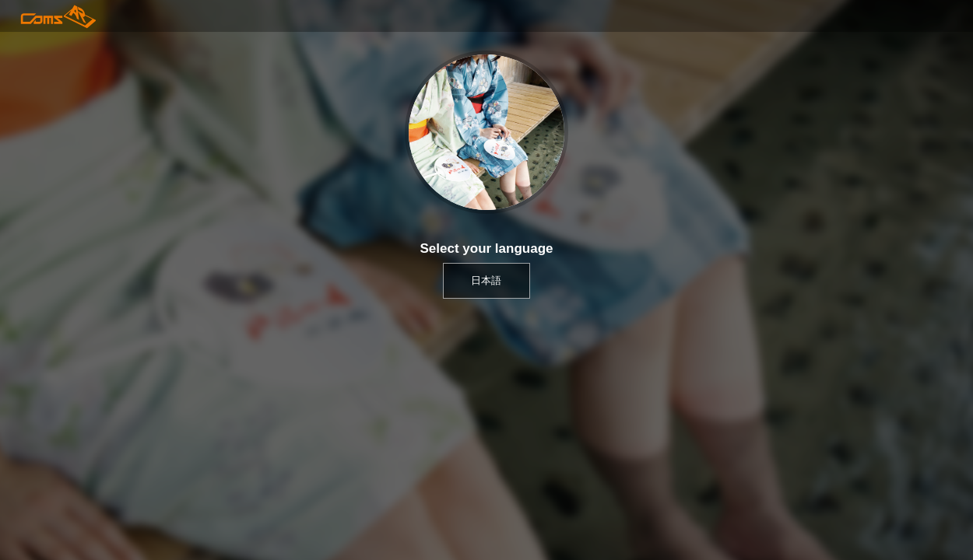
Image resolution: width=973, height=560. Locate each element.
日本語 (486, 280)
